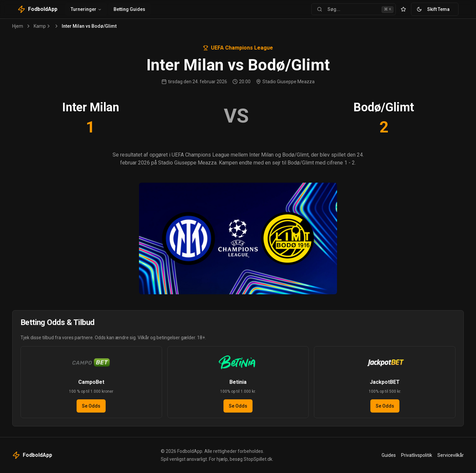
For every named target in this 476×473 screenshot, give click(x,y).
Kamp (40, 26)
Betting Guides (129, 9)
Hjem (18, 26)
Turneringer (86, 9)
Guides (389, 455)
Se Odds (91, 406)
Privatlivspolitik (417, 455)
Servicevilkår (451, 455)
